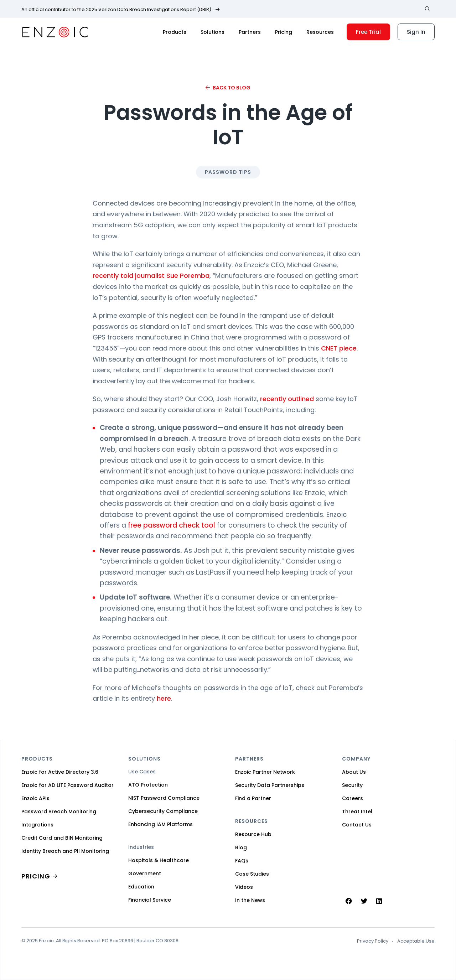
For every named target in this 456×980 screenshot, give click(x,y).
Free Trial (368, 32)
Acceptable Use (416, 941)
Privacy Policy (373, 941)
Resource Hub (253, 834)
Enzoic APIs (35, 798)
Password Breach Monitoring (59, 812)
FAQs (242, 861)
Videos (244, 887)
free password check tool (172, 525)
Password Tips (228, 172)
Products (175, 32)
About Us (354, 772)
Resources (320, 32)
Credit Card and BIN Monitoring (62, 838)
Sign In (416, 32)
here (164, 698)
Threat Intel (357, 812)
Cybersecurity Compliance (163, 811)
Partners (250, 32)
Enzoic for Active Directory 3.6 (60, 772)
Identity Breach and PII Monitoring (65, 851)
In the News (250, 900)
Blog (241, 847)
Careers (353, 798)
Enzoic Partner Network (265, 772)
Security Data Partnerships (270, 785)
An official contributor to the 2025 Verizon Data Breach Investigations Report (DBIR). (117, 10)
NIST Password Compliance (164, 798)
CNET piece (339, 348)
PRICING (36, 876)
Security (352, 785)
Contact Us (357, 825)
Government (145, 873)
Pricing (284, 32)
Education (141, 887)
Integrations (37, 825)
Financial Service (150, 900)
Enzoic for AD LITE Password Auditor (68, 785)
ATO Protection (148, 785)
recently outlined (287, 399)
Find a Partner (253, 798)
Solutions (213, 32)
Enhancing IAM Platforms (160, 824)
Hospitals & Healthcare (159, 860)
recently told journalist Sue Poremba (151, 276)
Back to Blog (232, 88)
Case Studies (252, 874)
